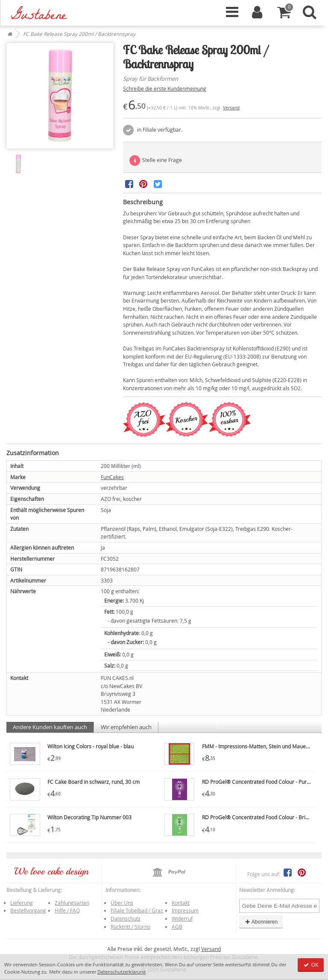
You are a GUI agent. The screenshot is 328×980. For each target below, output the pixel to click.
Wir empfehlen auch (126, 727)
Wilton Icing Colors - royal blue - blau (91, 746)
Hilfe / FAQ (67, 910)
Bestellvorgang (28, 910)
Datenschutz (126, 918)
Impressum (185, 910)
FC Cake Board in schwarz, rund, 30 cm (94, 782)
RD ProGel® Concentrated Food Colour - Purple (258, 782)
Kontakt (181, 903)
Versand (231, 108)
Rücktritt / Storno (130, 927)
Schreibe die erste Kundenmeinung (165, 88)
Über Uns (122, 903)
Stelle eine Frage (156, 160)
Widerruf (182, 918)
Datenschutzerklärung (122, 972)
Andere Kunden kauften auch (50, 727)
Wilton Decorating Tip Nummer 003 (89, 817)
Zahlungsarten (72, 903)
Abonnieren (261, 922)
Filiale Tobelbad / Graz (137, 910)
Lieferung (22, 903)
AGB (177, 927)
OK (311, 965)
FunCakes (112, 477)
